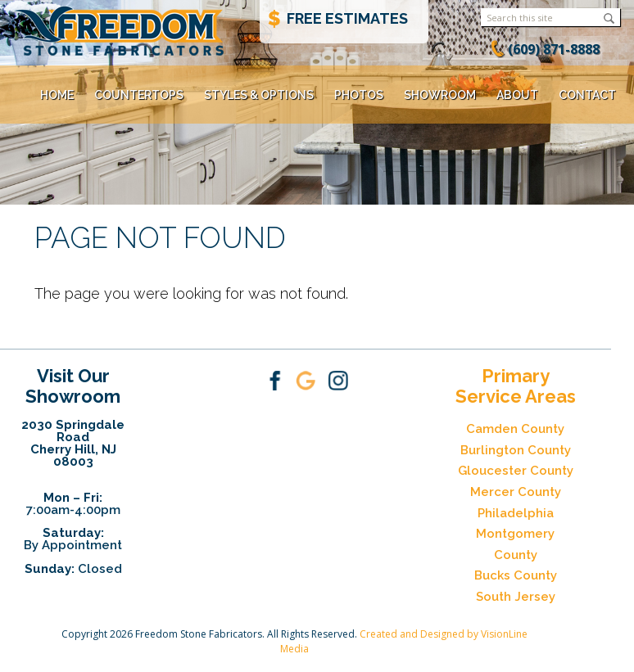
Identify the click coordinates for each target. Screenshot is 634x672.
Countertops (139, 95)
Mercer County (516, 492)
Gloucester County (516, 471)
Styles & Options (259, 95)
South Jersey (516, 597)
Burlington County (516, 450)
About (517, 95)
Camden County (515, 429)
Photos (359, 95)
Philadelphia (516, 513)
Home (57, 95)
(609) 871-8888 (554, 49)
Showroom (440, 95)
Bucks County (516, 575)
